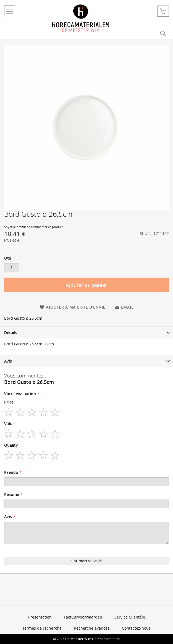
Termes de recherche (42, 628)
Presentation (40, 617)
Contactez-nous (136, 628)
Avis (8, 361)
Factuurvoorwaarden (83, 617)
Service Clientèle (130, 617)
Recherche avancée (92, 628)
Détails (11, 333)
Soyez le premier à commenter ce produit (33, 227)
